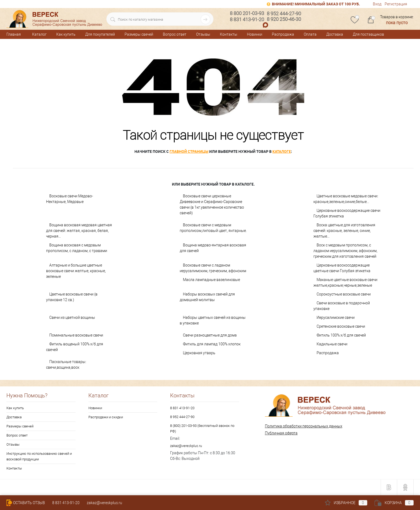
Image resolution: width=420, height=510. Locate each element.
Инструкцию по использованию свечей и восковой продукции (39, 456)
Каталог (39, 34)
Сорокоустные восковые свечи (344, 294)
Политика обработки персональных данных (304, 426)
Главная (14, 34)
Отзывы (203, 34)
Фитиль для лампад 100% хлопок (212, 344)
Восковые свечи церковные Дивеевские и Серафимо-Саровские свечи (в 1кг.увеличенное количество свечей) (212, 204)
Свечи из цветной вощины (72, 317)
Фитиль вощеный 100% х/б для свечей (75, 347)
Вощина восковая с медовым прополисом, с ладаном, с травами (77, 248)
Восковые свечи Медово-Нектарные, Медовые (70, 199)
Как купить (66, 34)
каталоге (282, 151)
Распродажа (283, 34)
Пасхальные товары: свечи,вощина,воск (66, 365)
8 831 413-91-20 (182, 408)
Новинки (255, 34)
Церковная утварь (199, 353)
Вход (377, 4)
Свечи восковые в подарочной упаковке (342, 306)
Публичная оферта (281, 433)
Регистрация (396, 4)
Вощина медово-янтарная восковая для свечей (213, 248)
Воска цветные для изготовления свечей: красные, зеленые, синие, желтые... (344, 231)
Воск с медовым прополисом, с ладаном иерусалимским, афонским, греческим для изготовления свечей (345, 251)
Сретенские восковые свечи (341, 326)
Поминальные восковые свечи (76, 335)
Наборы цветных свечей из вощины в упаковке (213, 320)
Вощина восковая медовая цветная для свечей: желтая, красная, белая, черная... (79, 231)
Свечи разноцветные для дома (210, 335)
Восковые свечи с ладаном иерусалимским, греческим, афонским (213, 268)
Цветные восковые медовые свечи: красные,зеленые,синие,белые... (346, 199)
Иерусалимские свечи (336, 317)
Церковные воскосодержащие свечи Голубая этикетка (347, 213)
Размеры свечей (139, 34)
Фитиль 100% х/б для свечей (341, 335)
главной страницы (189, 151)
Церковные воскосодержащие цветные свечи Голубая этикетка (342, 268)
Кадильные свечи (332, 344)
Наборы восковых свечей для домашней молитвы (207, 297)
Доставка (335, 34)
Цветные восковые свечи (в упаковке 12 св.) (72, 297)
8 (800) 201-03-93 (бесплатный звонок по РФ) (202, 428)
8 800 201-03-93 (247, 13)
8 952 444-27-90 (182, 417)
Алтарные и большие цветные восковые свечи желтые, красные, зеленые (76, 271)
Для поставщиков (368, 34)
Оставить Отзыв (26, 503)
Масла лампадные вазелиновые (211, 280)
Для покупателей (100, 34)
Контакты (229, 34)
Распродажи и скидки (106, 417)
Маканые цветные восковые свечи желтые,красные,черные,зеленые (345, 282)
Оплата (310, 34)
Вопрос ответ (175, 34)
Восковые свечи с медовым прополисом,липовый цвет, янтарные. (213, 228)
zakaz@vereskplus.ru (186, 446)
